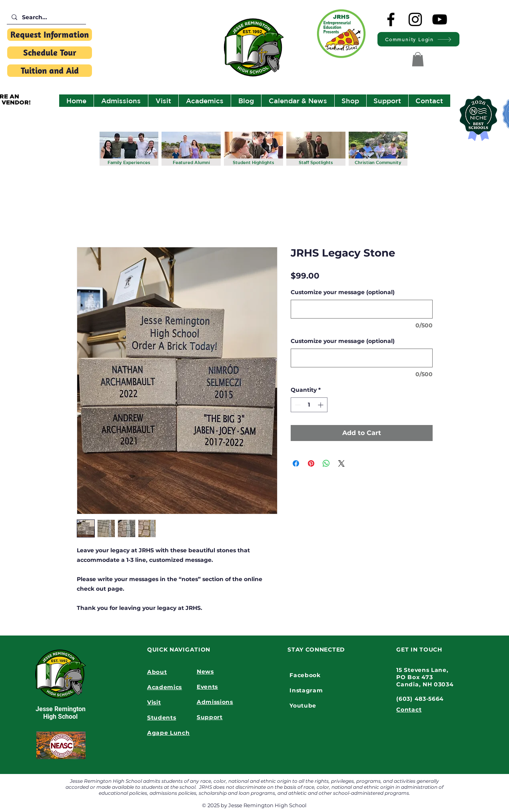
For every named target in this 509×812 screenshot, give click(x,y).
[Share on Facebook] (296, 463)
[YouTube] (440, 19)
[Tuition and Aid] (50, 71)
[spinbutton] (309, 405)
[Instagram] (415, 19)
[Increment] (321, 405)
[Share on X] (341, 463)
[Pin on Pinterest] (311, 463)
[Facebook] (391, 19)
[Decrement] (297, 405)
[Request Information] (50, 35)
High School (60, 717)
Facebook (305, 675)
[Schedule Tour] (50, 53)
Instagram (306, 690)
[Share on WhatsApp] (326, 463)
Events (207, 687)
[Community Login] (418, 39)
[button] (418, 59)
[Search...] (46, 17)
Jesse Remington (61, 709)
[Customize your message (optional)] (362, 309)
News (205, 672)
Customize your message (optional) (343, 292)
